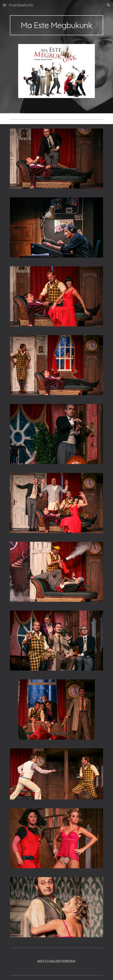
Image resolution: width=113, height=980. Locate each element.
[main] (56, 25)
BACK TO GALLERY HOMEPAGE (57, 961)
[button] (4, 5)
